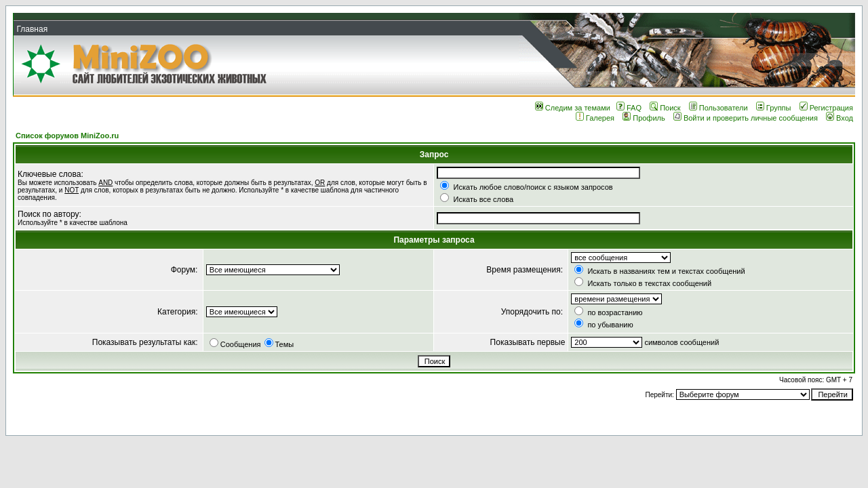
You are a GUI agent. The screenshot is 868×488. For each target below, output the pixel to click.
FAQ (629, 108)
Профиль (644, 118)
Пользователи (718, 108)
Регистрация (826, 108)
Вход (840, 118)
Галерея (595, 118)
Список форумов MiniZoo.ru (67, 136)
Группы (774, 108)
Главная (32, 29)
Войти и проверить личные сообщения (746, 118)
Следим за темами (573, 108)
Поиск (665, 108)
